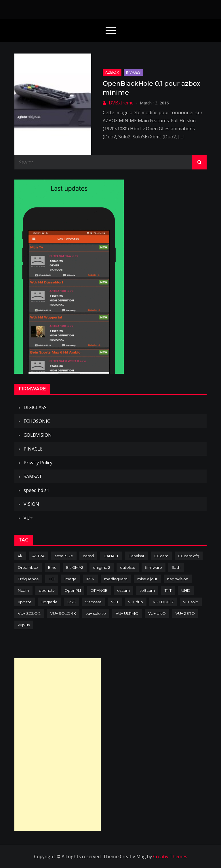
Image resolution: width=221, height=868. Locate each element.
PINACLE (33, 449)
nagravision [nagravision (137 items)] (178, 579)
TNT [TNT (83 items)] (168, 590)
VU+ (28, 518)
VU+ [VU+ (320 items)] (115, 602)
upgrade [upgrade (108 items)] (49, 602)
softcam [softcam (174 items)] (147, 590)
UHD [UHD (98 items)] (186, 590)
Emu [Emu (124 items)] (52, 567)
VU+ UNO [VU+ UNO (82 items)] (157, 613)
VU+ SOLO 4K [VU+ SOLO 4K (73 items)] (63, 613)
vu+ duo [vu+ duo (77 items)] (136, 602)
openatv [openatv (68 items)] (47, 590)
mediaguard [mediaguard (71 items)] (116, 579)
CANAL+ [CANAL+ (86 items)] (111, 556)
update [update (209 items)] (25, 602)
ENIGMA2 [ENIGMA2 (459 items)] (75, 567)
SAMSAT (33, 476)
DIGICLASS (35, 407)
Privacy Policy (38, 463)
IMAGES (133, 72)
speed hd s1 (36, 490)
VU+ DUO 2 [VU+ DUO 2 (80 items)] (163, 602)
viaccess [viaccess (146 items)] (93, 602)
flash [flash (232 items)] (176, 567)
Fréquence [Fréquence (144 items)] (28, 579)
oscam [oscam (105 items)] (123, 590)
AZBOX (112, 72)
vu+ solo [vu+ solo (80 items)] (191, 602)
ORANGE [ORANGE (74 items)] (99, 590)
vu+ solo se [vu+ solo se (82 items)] (96, 613)
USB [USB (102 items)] (72, 602)
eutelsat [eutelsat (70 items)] (128, 567)
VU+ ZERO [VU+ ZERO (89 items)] (185, 613)
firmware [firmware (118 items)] (154, 567)
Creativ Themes (170, 856)
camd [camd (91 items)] (88, 556)
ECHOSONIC (37, 421)
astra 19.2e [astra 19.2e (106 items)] (64, 556)
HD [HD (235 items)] (52, 579)
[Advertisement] (58, 745)
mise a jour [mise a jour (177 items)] (147, 579)
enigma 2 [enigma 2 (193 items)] (102, 567)
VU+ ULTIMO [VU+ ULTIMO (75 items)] (127, 613)
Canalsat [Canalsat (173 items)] (136, 556)
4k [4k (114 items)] (20, 556)
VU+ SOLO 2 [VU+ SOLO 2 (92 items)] (29, 613)
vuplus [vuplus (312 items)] (24, 625)
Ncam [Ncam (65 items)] (23, 590)
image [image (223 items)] (71, 579)
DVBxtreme (121, 103)
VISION (31, 504)
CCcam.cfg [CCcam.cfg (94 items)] (189, 556)
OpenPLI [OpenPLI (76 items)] (73, 590)
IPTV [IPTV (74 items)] (90, 579)
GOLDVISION (38, 435)
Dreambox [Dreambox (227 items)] (28, 567)
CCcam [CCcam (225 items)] (161, 556)
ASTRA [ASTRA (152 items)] (38, 556)
